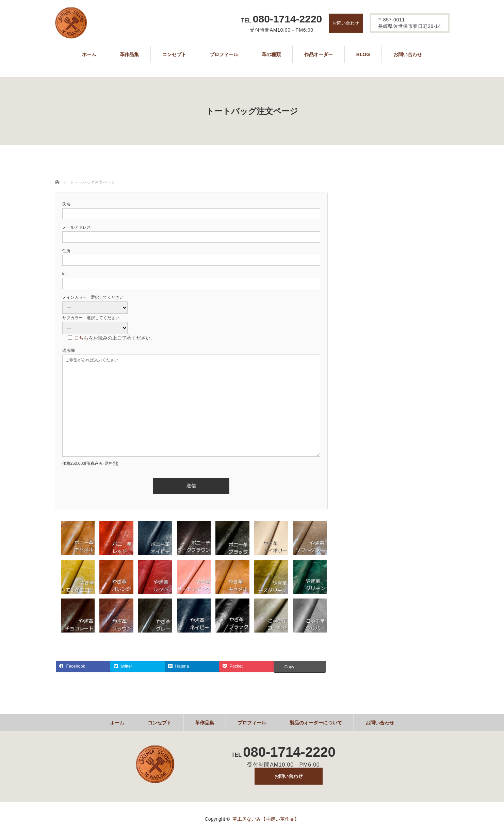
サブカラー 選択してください (91, 318)
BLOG (363, 54)
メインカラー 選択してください (93, 297)
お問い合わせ (346, 23)
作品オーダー (319, 54)
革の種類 (271, 54)
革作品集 (129, 54)
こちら (81, 338)
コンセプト (174, 54)
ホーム (89, 54)
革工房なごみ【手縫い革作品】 (266, 819)
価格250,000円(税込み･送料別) (90, 463)
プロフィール (224, 54)
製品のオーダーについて (316, 723)
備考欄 (68, 350)
